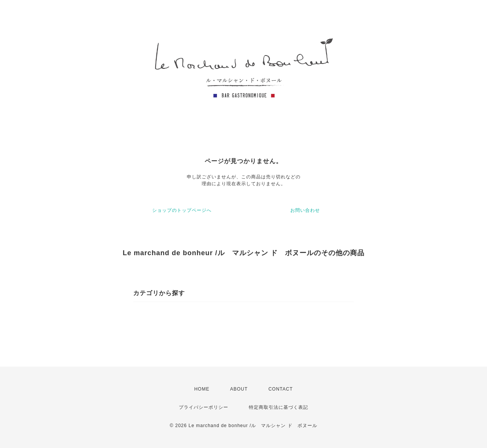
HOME (202, 389)
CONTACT (280, 389)
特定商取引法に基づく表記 (279, 407)
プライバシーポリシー (204, 407)
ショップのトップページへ (182, 210)
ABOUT (239, 389)
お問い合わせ (305, 210)
